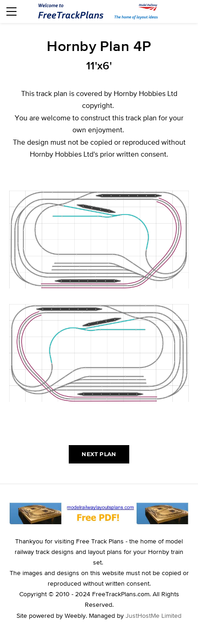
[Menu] (11, 11)
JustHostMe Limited (154, 616)
